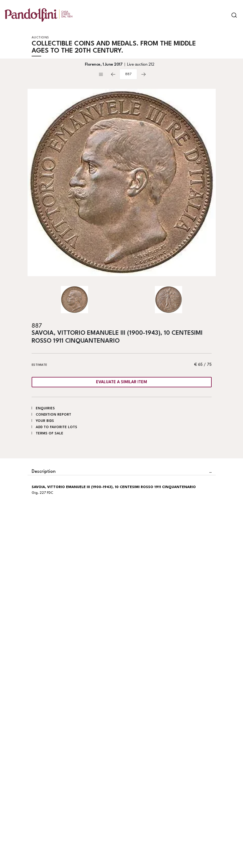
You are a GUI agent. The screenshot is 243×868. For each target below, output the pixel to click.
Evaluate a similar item (121, 382)
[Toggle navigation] (225, 15)
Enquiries (45, 408)
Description (44, 472)
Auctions (40, 38)
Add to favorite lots (56, 427)
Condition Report (53, 415)
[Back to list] (102, 74)
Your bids (45, 421)
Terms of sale (49, 433)
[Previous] (113, 74)
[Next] (143, 74)
